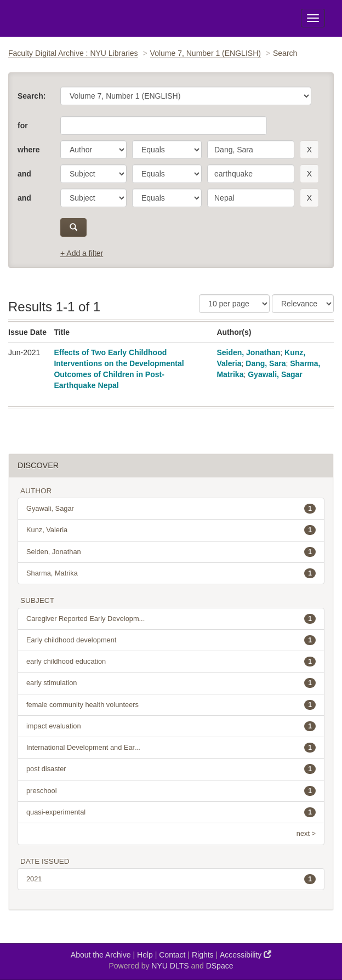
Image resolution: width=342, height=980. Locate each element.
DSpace (220, 966)
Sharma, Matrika (171, 573)
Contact (172, 955)
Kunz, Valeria (171, 530)
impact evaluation (171, 726)
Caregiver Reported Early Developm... (171, 619)
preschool (171, 791)
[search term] (251, 150)
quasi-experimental (171, 812)
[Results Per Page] (234, 304)
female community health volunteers (171, 705)
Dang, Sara (266, 363)
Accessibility (246, 955)
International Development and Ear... (171, 748)
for (23, 126)
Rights (203, 955)
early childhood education (171, 662)
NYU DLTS (170, 966)
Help (145, 955)
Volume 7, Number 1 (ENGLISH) (206, 53)
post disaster (171, 769)
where (29, 150)
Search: (32, 96)
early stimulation (171, 683)
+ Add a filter (82, 253)
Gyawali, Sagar (275, 374)
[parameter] (93, 150)
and (24, 174)
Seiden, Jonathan (248, 352)
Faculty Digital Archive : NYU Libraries (73, 53)
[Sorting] (303, 304)
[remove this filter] (309, 150)
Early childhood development (171, 640)
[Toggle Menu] (313, 18)
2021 (171, 879)
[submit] (73, 227)
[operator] (167, 150)
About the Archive (101, 955)
